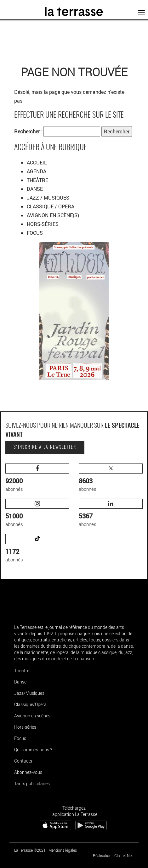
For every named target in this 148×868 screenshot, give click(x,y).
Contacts (23, 761)
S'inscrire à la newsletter (45, 447)
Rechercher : (28, 131)
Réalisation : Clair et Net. (113, 855)
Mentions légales (63, 850)
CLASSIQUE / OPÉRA (51, 206)
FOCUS (35, 233)
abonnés (37, 478)
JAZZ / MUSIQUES (49, 198)
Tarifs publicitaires (32, 783)
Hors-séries (25, 727)
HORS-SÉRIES (43, 224)
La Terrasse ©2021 (30, 850)
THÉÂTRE (38, 180)
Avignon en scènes (32, 716)
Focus (20, 738)
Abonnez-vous (28, 772)
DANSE (35, 189)
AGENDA (37, 171)
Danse (20, 682)
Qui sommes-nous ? (33, 750)
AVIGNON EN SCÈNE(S (52, 215)
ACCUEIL (37, 163)
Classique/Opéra (30, 704)
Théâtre (22, 670)
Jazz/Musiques (29, 693)
